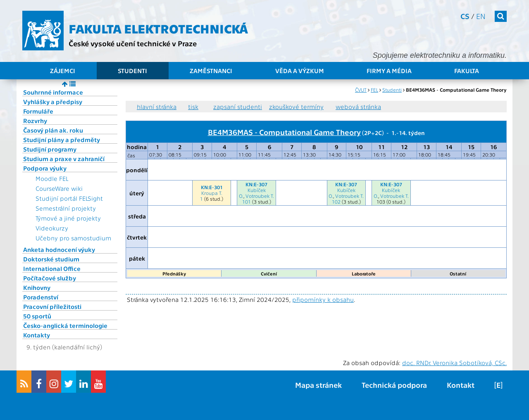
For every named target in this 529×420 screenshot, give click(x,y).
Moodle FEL (52, 178)
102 (336, 202)
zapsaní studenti (238, 107)
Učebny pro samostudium (73, 238)
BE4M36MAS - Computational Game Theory (284, 132)
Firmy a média (389, 71)
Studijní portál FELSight (69, 198)
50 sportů (37, 316)
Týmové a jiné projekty (68, 218)
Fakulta (467, 71)
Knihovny (37, 287)
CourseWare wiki (59, 188)
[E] (498, 385)
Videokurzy (52, 228)
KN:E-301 (212, 187)
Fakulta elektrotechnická (158, 28)
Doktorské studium (51, 259)
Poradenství (41, 297)
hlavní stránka (157, 107)
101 (247, 202)
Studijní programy (50, 149)
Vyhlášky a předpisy (53, 102)
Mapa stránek (318, 385)
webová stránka (358, 107)
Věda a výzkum (300, 71)
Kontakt (461, 385)
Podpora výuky (45, 168)
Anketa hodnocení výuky (59, 249)
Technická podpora (394, 385)
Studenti (132, 71)
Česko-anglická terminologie (65, 325)
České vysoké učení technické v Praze (133, 43)
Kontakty (37, 335)
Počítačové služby (50, 278)
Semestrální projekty (66, 208)
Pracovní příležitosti (52, 306)
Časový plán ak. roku (53, 130)
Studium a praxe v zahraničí (64, 159)
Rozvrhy (35, 121)
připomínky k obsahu (323, 299)
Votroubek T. (260, 196)
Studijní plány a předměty (62, 140)
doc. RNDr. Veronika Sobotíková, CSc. (454, 363)
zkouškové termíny (296, 107)
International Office (52, 268)
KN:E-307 (256, 184)
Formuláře (38, 111)
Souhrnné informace (53, 92)
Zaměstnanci (211, 71)
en (481, 16)
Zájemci (63, 71)
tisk (193, 107)
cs (465, 16)
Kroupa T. (212, 193)
